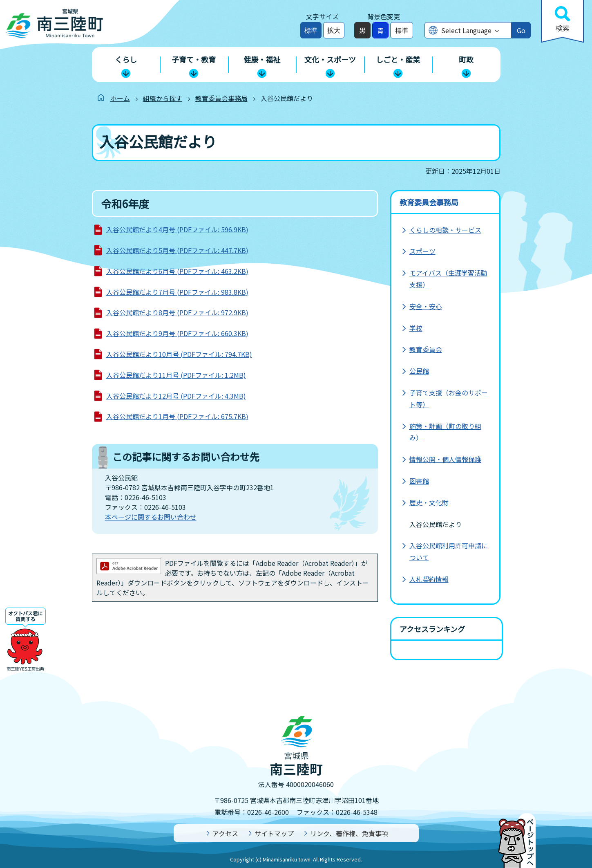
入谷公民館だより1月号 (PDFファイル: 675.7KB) (177, 416)
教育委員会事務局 (221, 98)
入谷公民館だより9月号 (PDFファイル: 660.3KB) (177, 333)
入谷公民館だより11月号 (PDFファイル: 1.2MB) (176, 375)
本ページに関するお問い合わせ (151, 517)
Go (521, 30)
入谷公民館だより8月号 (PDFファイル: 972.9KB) (177, 312)
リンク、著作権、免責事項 (349, 833)
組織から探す (163, 98)
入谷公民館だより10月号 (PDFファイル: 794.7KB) (179, 354)
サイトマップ (274, 833)
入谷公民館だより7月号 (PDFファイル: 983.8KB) (177, 292)
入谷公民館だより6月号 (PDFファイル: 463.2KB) (177, 271)
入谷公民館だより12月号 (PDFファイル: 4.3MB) (176, 396)
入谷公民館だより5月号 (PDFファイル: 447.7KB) (177, 250)
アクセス (225, 833)
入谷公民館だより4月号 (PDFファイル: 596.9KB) (177, 229)
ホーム (120, 98)
